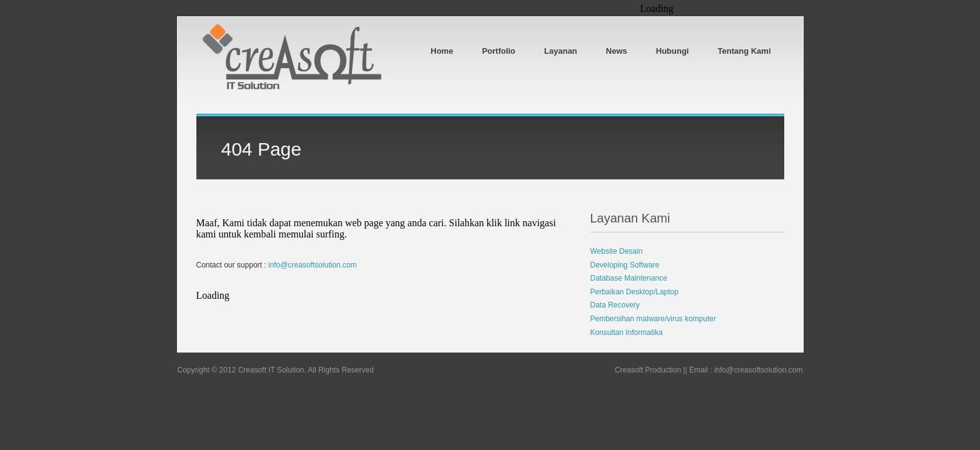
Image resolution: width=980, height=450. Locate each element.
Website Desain (617, 251)
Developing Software (625, 265)
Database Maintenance (629, 278)
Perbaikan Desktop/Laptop (634, 292)
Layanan (561, 51)
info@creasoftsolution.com (313, 265)
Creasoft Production (648, 370)
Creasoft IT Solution (271, 370)
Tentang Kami (745, 51)
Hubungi (673, 51)
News (617, 51)
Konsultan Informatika (627, 332)
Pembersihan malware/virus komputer (653, 319)
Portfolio (499, 51)
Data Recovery (615, 305)
